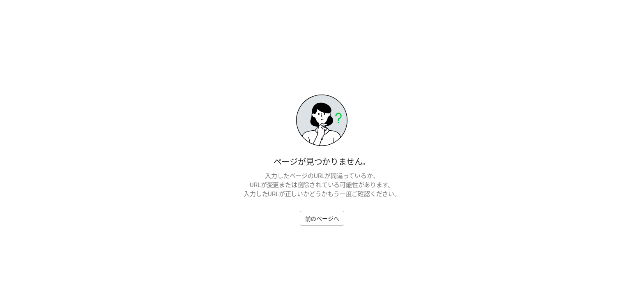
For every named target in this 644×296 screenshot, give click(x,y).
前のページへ (322, 219)
